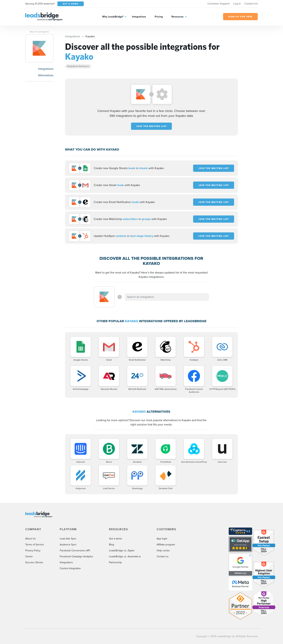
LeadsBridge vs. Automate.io (125, 556)
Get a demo (116, 539)
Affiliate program (166, 545)
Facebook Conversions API (75, 551)
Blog (112, 545)
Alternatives (46, 75)
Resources (178, 17)
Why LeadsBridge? (113, 17)
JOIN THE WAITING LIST (152, 126)
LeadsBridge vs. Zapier (122, 551)
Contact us (163, 556)
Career (29, 556)
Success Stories (34, 562)
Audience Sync (68, 545)
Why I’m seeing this (39, 32)
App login (162, 539)
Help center (163, 551)
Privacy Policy (33, 551)
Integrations (139, 17)
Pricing (159, 17)
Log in (237, 4)
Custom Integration (70, 568)
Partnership (115, 562)
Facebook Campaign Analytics (76, 556)
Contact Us (251, 4)
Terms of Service (35, 545)
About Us (31, 539)
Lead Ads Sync (68, 539)
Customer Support (218, 4)
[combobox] (167, 297)
